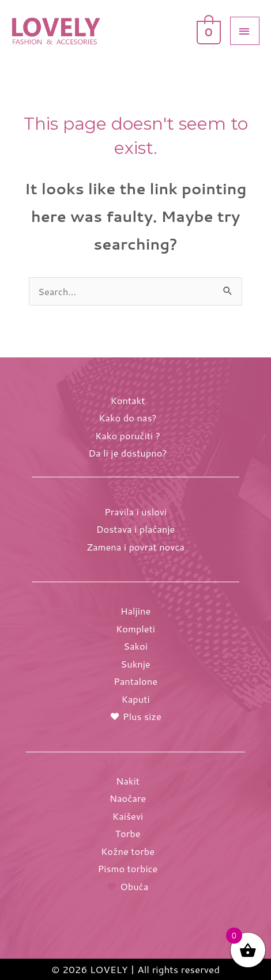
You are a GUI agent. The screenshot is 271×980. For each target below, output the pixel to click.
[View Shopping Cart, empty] (208, 30)
